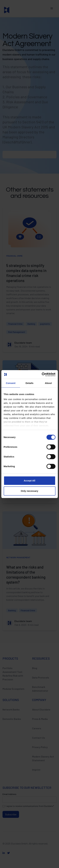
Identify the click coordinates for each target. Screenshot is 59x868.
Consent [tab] (11, 383)
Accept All (29, 481)
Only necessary (29, 491)
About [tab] (48, 383)
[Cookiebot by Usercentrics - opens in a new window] (42, 375)
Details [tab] (30, 383)
